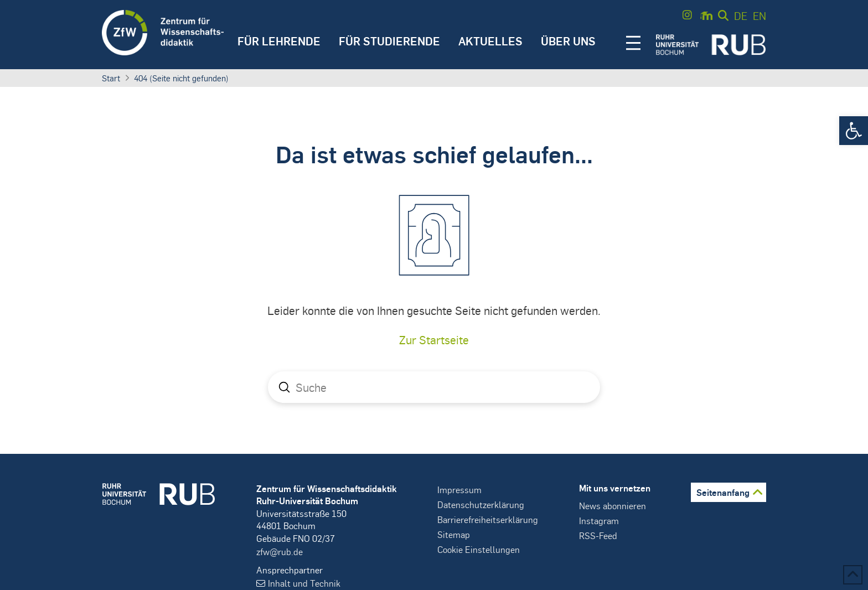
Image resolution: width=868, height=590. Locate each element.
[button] (854, 131)
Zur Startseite (434, 340)
